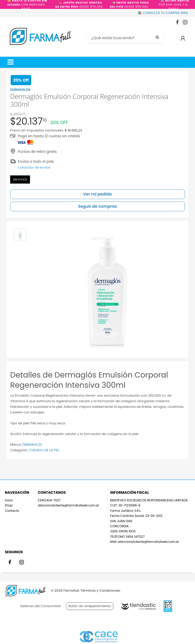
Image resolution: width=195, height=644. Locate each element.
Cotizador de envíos (34, 167)
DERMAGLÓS (32, 445)
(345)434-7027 (49, 500)
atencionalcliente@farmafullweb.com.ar (68, 505)
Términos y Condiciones (100, 590)
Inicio (9, 500)
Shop (9, 505)
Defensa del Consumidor (41, 606)
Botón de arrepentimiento (90, 606)
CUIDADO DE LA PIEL (44, 450)
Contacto (12, 511)
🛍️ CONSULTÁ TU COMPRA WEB (163, 13)
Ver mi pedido (97, 194)
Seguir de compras (97, 206)
